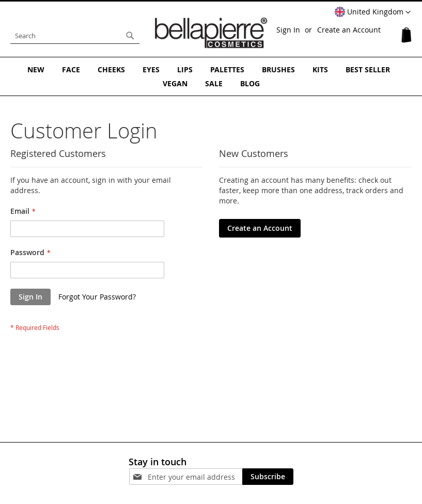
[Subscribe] (268, 477)
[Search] (130, 36)
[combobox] (75, 36)
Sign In (288, 30)
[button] (373, 12)
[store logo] (211, 33)
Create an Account (349, 30)
